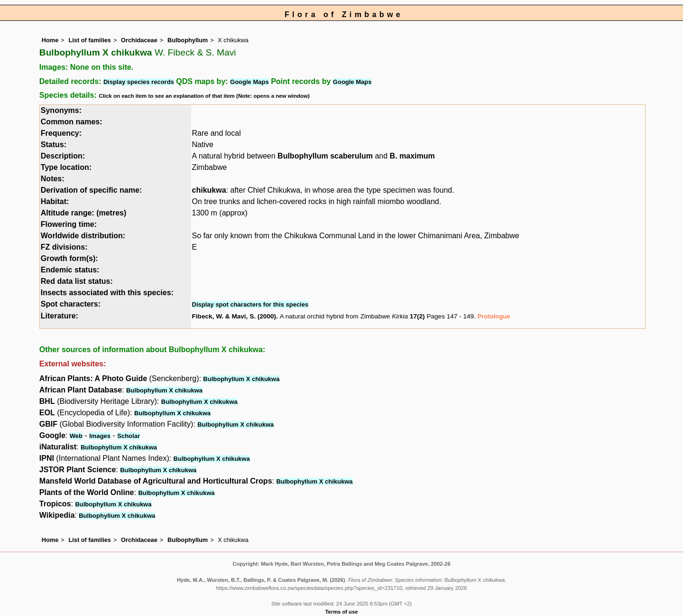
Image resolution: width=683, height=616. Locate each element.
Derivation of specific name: (91, 190)
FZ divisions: (64, 247)
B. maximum (412, 156)
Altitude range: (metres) (83, 213)
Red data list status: (77, 281)
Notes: (53, 179)
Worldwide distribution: (83, 236)
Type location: (66, 167)
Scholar (129, 436)
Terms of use (342, 612)
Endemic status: (70, 270)
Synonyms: (61, 110)
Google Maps (249, 82)
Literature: (60, 316)
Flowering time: (69, 224)
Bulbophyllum (188, 40)
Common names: (72, 122)
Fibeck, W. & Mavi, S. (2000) (234, 316)
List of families (90, 40)
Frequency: (61, 133)
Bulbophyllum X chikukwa (241, 379)
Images (100, 436)
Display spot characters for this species (250, 304)
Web (76, 436)
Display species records (139, 82)
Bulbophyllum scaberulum (325, 156)
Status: (54, 145)
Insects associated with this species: (107, 293)
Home (50, 40)
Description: (63, 156)
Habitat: (55, 201)
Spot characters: (71, 304)
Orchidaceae (139, 40)
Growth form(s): (69, 258)
